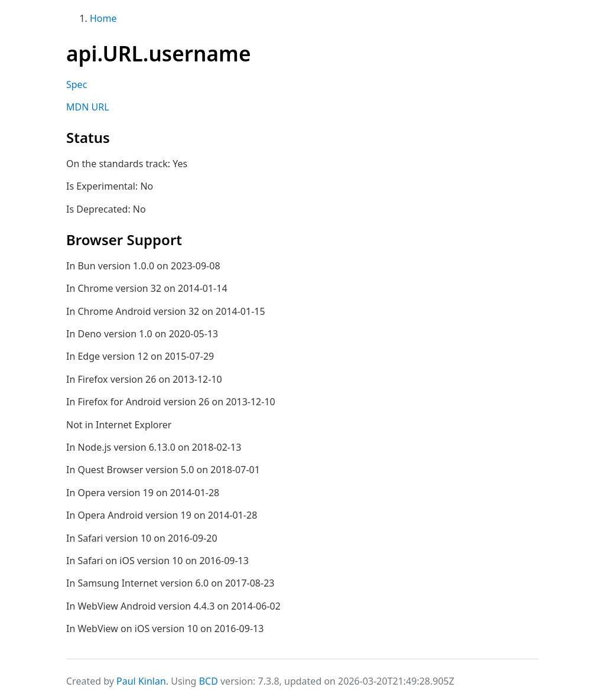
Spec (77, 84)
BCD (209, 681)
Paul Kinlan (141, 681)
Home (103, 18)
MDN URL (88, 107)
